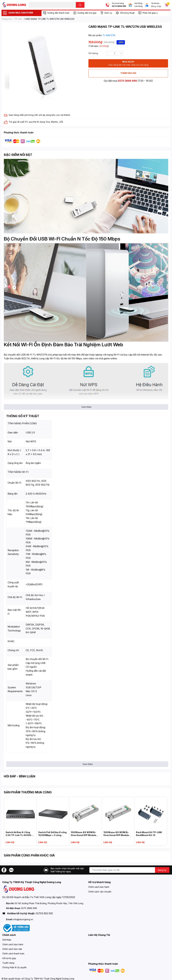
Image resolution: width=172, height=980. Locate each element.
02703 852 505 (44, 913)
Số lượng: (93, 53)
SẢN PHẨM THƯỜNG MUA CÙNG (28, 792)
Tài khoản (155, 3)
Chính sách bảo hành (99, 887)
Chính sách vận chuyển (100, 892)
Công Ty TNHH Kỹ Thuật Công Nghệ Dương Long (49, 979)
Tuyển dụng (8, 963)
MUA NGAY (128, 63)
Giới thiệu (7, 940)
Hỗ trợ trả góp (9, 958)
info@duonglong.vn (23, 919)
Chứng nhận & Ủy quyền (14, 967)
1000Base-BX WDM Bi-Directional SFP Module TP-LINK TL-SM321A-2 (83, 835)
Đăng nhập (156, 6)
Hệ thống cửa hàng (138, 5)
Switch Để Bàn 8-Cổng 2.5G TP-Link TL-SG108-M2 (19, 835)
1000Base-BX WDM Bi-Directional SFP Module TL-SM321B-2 (116, 835)
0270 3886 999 (119, 6)
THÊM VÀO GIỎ (128, 73)
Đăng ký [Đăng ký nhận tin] (162, 870)
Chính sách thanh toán (13, 954)
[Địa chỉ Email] (129, 870)
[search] (80, 5)
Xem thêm (86, 407)
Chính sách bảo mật (12, 949)
